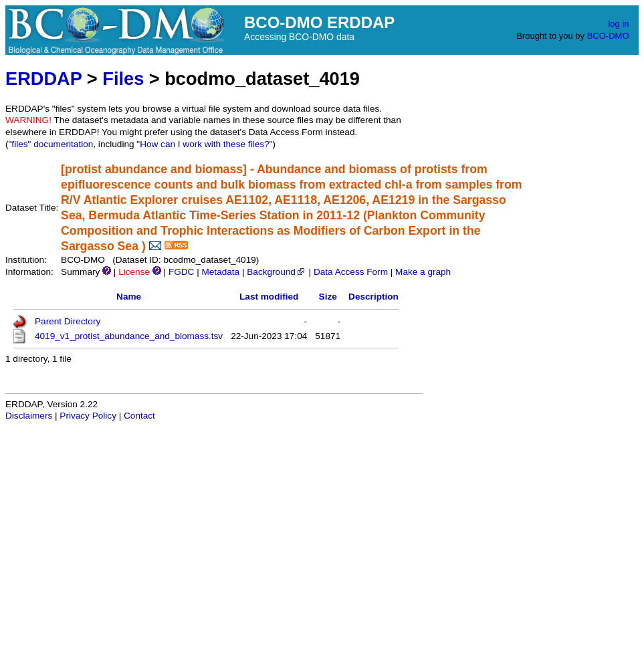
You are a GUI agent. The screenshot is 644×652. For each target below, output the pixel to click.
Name (129, 297)
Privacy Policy (88, 416)
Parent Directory (68, 321)
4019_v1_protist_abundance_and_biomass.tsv (129, 336)
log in (618, 24)
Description (373, 297)
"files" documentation (51, 144)
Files (123, 79)
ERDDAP (43, 79)
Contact (139, 416)
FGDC (182, 272)
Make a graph (423, 272)
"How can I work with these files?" (204, 144)
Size (328, 297)
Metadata (220, 272)
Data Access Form (351, 272)
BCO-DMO (608, 36)
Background (277, 272)
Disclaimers (29, 416)
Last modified (269, 297)
